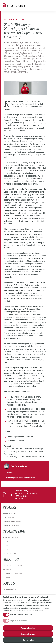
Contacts (6, 577)
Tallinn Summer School (12, 521)
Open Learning (8, 517)
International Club (9, 553)
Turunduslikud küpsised (21, 615)
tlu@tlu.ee (19, 499)
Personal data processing (13, 573)
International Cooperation (12, 565)
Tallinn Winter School (11, 525)
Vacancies (7, 569)
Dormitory (6, 549)
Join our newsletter (10, 589)
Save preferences (28, 634)
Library (5, 541)
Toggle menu (51, 5)
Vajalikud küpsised (19, 621)
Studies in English (10, 513)
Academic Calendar (10, 537)
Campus (6, 545)
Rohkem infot (28, 640)
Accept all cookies (28, 628)
